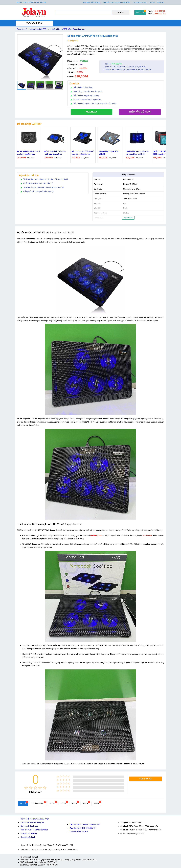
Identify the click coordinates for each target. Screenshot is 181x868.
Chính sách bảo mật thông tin (32, 823)
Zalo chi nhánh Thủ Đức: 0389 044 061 (85, 824)
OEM (81, 65)
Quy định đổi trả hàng (92, 2)
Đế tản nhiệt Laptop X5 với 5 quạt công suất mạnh (28, 153)
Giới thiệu (161, 2)
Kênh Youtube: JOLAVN (79, 832)
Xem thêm (128, 218)
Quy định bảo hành (28, 837)
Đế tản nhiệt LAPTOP (38, 29)
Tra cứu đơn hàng (140, 2)
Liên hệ (152, 2)
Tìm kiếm (120, 12)
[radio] (26, 788)
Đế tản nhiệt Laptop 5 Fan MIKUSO (109, 153)
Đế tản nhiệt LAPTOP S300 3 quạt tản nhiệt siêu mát (83, 153)
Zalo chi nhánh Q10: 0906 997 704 (83, 828)
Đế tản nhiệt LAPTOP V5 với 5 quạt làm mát (68, 29)
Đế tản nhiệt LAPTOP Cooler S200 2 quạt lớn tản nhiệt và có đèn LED (164, 153)
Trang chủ (22, 29)
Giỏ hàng (140, 12)
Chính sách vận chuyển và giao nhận (35, 819)
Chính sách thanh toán (29, 826)
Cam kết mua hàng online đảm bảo (116, 2)
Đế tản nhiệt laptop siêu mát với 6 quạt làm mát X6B (137, 153)
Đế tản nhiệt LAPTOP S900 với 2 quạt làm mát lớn (55, 153)
